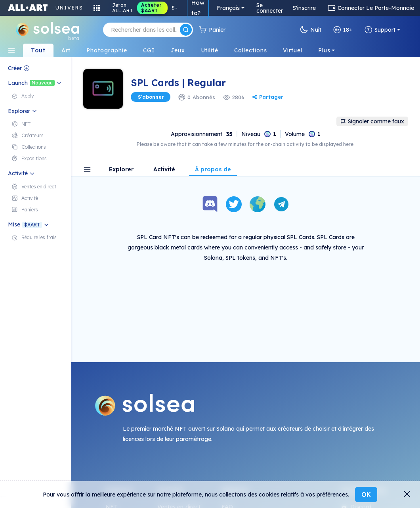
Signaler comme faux (372, 121)
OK (366, 495)
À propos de (213, 170)
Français (228, 8)
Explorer (121, 170)
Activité (164, 170)
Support (380, 30)
